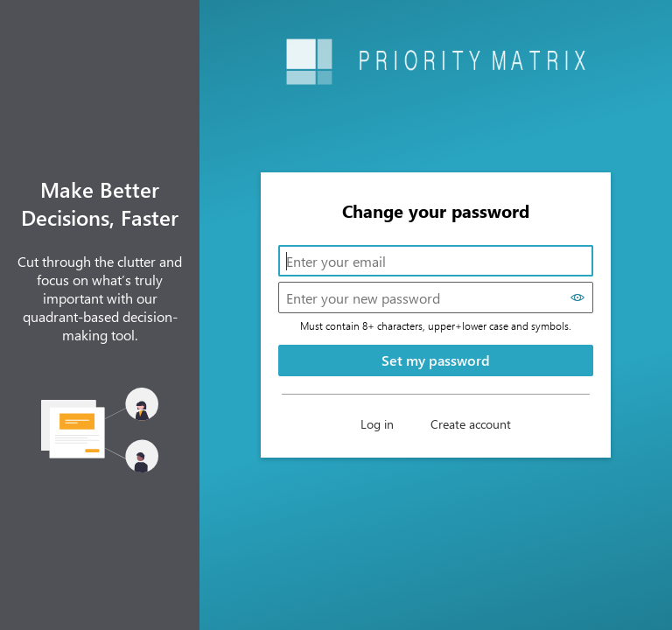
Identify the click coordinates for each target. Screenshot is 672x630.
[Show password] (578, 297)
